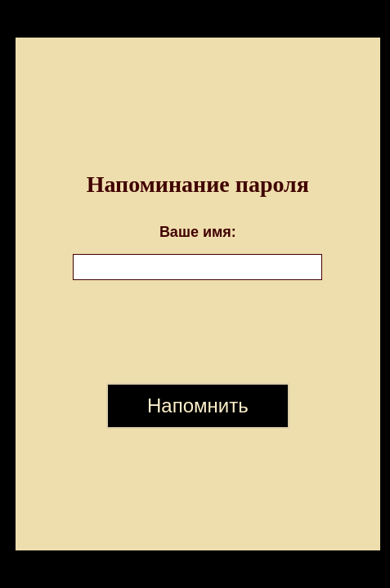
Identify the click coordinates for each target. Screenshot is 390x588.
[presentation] (198, 332)
